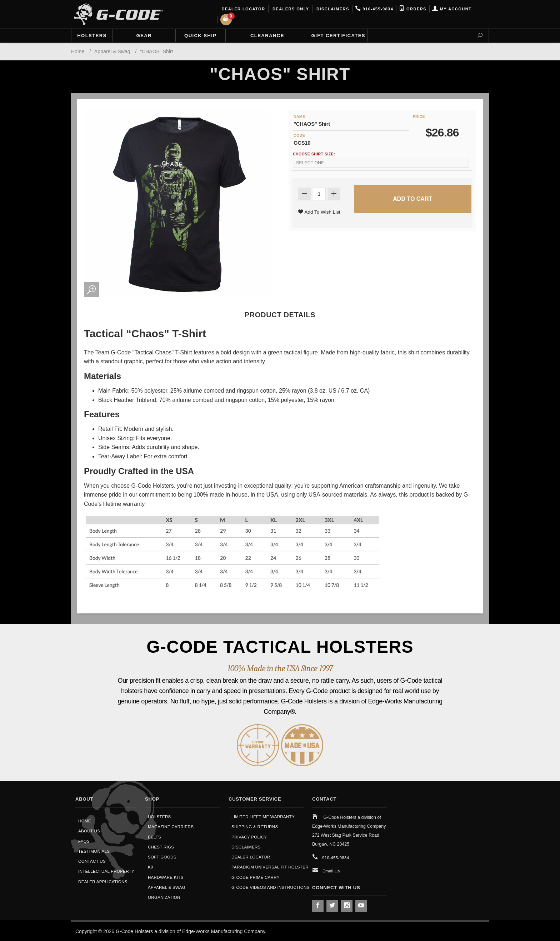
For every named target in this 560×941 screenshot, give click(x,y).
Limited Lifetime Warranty (263, 816)
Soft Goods (162, 857)
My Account (452, 9)
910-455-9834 (374, 9)
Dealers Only (290, 9)
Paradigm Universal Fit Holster (270, 867)
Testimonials (94, 851)
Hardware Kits (166, 877)
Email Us (331, 871)
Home (85, 821)
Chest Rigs (161, 847)
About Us (89, 831)
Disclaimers (332, 9)
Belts (154, 837)
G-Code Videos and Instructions (271, 887)
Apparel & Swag (167, 887)
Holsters (92, 36)
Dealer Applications (103, 882)
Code (299, 136)
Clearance (267, 36)
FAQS (84, 841)
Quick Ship (200, 36)
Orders (413, 9)
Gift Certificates (338, 36)
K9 (151, 867)
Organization (164, 897)
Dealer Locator (243, 9)
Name (299, 117)
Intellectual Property (106, 871)
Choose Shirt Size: (314, 154)
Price (419, 117)
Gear (144, 36)
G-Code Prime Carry (256, 877)
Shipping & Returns (255, 827)
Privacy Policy (249, 837)
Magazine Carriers (171, 827)
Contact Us (92, 861)
